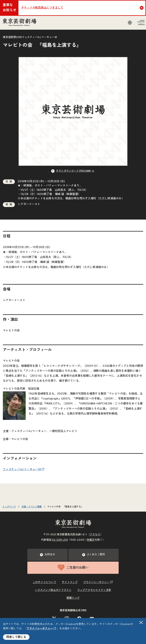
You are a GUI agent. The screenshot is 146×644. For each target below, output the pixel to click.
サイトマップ (70, 582)
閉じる (141, 623)
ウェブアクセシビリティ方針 (94, 590)
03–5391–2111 (60, 540)
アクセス (95, 535)
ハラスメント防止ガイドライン (53, 590)
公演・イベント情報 (32, 507)
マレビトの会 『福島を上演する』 (65, 507)
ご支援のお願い (73, 568)
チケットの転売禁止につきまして (42, 8)
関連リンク (73, 598)
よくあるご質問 (94, 555)
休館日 (91, 540)
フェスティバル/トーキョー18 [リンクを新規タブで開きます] (22, 469)
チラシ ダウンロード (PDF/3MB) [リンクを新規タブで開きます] (74, 171)
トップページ (9, 507)
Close (142, 8)
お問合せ (47, 555)
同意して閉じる (16, 637)
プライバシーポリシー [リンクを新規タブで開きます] (40, 629)
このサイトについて (44, 582)
